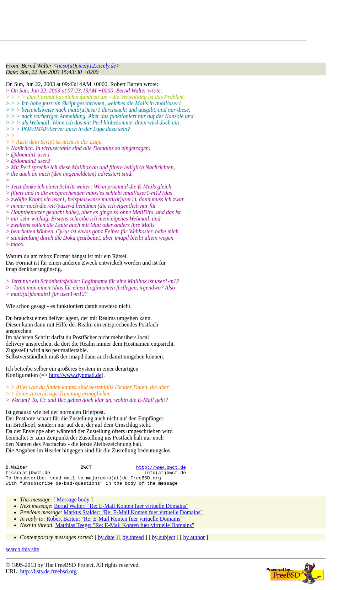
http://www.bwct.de (161, 469)
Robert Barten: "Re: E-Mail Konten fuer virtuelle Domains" (115, 524)
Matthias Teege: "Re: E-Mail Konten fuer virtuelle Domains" (125, 530)
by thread (133, 543)
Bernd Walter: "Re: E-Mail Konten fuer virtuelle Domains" (121, 511)
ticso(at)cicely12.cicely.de (86, 66)
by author (194, 543)
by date (106, 543)
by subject (164, 543)
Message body (73, 505)
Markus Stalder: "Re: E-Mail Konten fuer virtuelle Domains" (133, 518)
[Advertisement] (135, 22)
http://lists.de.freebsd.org (48, 577)
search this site (22, 555)
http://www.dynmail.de (75, 375)
